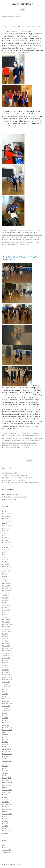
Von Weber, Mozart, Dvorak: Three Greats (15, 475)
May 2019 (5, 665)
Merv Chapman (10, 443)
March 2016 (6, 747)
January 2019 (6, 675)
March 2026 (6, 511)
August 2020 (6, 631)
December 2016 (7, 727)
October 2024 (6, 550)
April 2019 (5, 667)
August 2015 (6, 763)
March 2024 (6, 562)
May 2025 (5, 533)
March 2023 (6, 581)
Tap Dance (27, 445)
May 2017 (5, 715)
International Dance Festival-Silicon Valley (29, 237)
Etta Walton (12, 237)
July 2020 (5, 634)
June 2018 (5, 691)
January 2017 (6, 725)
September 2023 (7, 569)
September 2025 (7, 526)
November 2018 (7, 679)
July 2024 (5, 552)
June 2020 (5, 636)
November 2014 (7, 785)
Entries (6, 847)
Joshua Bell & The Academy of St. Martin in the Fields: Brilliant (20, 483)
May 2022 (5, 598)
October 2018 (6, 682)
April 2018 (5, 694)
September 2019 (7, 655)
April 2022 (5, 600)
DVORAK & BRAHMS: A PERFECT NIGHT (14, 480)
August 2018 (6, 687)
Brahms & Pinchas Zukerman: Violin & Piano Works (18, 478)
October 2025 (6, 523)
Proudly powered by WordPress (11, 864)
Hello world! (17, 499)
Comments (7, 850)
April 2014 (5, 799)
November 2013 (7, 809)
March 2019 (6, 670)
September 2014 (7, 790)
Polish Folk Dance (23, 242)
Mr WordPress (7, 499)
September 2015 (7, 761)
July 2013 (5, 819)
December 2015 (7, 754)
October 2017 (6, 706)
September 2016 (7, 735)
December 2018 (7, 677)
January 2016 (6, 751)
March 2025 (6, 538)
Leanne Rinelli (17, 240)
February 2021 (7, 619)
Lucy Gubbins (26, 240)
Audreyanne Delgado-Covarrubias (13, 235)
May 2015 (5, 771)
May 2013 (5, 823)
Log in (4, 845)
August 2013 (6, 816)
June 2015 (5, 768)
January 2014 (6, 807)
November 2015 (7, 756)
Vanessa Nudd (14, 448)
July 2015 (5, 766)
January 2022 (6, 607)
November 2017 (7, 703)
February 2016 (7, 749)
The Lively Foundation (13, 244)
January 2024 (6, 564)
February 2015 (7, 778)
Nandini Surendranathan (10, 242)
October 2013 (6, 811)
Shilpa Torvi (33, 242)
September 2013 (7, 814)
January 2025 (6, 543)
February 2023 (7, 583)
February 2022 (7, 605)
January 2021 (6, 622)
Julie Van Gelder (7, 240)
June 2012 (5, 833)
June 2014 (5, 797)
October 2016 (6, 732)
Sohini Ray (20, 445)
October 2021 (6, 610)
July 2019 (5, 660)
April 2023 (5, 579)
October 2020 (6, 629)
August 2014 (6, 792)
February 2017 (7, 723)
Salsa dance (12, 445)
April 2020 (5, 639)
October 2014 (6, 787)
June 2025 (5, 531)
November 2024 (7, 547)
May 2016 (5, 742)
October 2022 (6, 593)
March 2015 (6, 775)
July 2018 (5, 689)
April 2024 (5, 559)
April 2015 (5, 773)
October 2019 (6, 653)
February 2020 (7, 643)
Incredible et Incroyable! (10, 473)
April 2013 (5, 826)
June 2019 (5, 663)
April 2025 (5, 535)
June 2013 (5, 821)
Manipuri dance (31, 441)
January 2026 (6, 516)
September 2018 (7, 684)
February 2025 (7, 540)
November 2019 (7, 651)
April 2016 (5, 744)
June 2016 (5, 739)
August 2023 (6, 571)
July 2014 (5, 795)
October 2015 (6, 759)
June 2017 (5, 713)
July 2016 (5, 737)
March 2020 (6, 641)
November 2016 (7, 730)
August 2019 (6, 658)
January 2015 (6, 780)
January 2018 (6, 701)
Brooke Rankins (28, 235)
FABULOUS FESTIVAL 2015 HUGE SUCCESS (22, 26)
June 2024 (5, 555)
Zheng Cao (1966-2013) (15, 495)
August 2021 (6, 612)
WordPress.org (7, 852)
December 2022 (7, 588)
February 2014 (7, 804)
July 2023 (5, 574)
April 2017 (5, 718)
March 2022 (6, 603)
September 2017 (7, 708)
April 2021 (5, 617)
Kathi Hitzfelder (7, 497)
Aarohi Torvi (18, 232)
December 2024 (7, 545)
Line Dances (22, 441)
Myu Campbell (34, 240)
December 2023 (7, 567)
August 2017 (6, 711)
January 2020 (6, 646)
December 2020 (7, 624)
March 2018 (6, 696)
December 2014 (7, 783)
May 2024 (5, 557)
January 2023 (6, 586)
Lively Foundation (22, 4)
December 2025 (7, 519)
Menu (23, 9)
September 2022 (7, 595)
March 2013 (6, 828)
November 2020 (7, 627)
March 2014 (6, 802)
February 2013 (7, 831)
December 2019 (7, 648)
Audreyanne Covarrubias (29, 232)
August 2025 (6, 528)
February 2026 (7, 514)
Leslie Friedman (13, 441)
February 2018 (7, 699)
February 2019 (7, 672)
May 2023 (5, 576)
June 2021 (5, 615)
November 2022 (7, 591)
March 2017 (6, 720)
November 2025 (7, 521)
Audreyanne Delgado (20, 436)
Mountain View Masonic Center (24, 443)
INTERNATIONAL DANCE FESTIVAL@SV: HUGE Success (20, 258)
